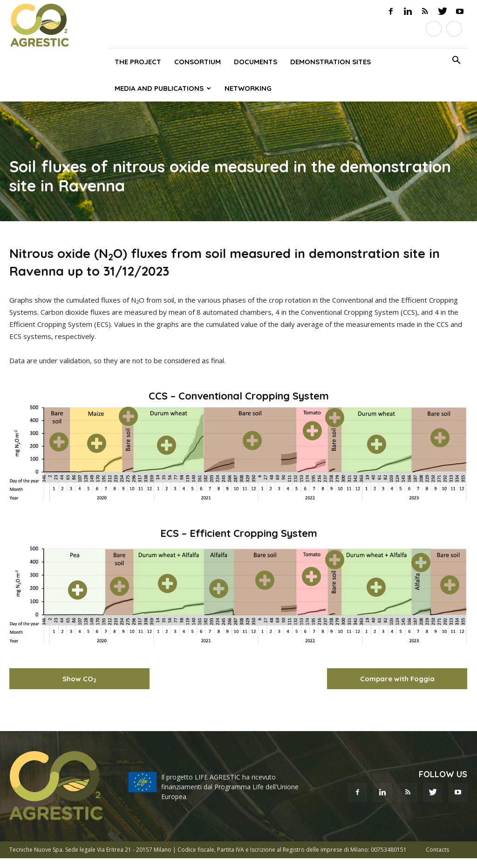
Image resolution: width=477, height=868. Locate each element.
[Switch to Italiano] (434, 29)
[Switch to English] (454, 29)
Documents (256, 62)
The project (138, 62)
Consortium (198, 62)
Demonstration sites (330, 62)
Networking (248, 88)
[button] (457, 61)
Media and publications (163, 88)
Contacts (437, 850)
